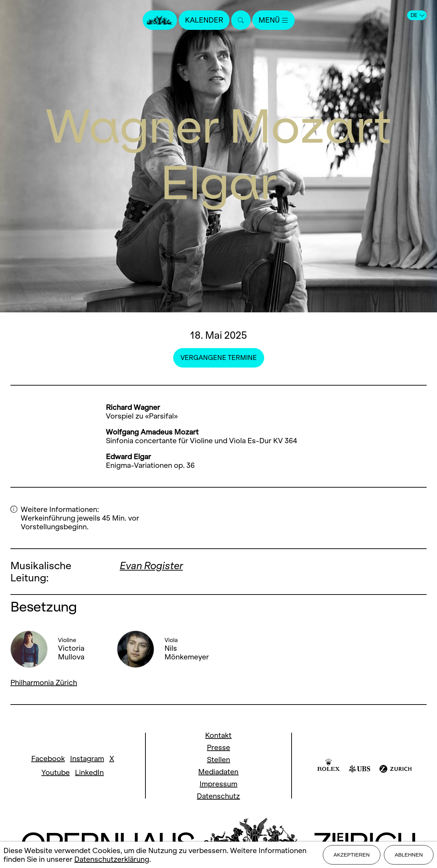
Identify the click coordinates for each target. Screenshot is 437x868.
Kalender (204, 20)
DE (418, 15)
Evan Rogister (151, 566)
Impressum (218, 784)
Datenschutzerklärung (112, 859)
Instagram (87, 759)
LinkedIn (89, 772)
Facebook (48, 759)
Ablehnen (409, 855)
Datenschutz (218, 796)
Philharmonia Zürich (44, 682)
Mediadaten (218, 772)
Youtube (56, 772)
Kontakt (218, 735)
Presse (218, 747)
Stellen (218, 760)
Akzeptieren (352, 855)
